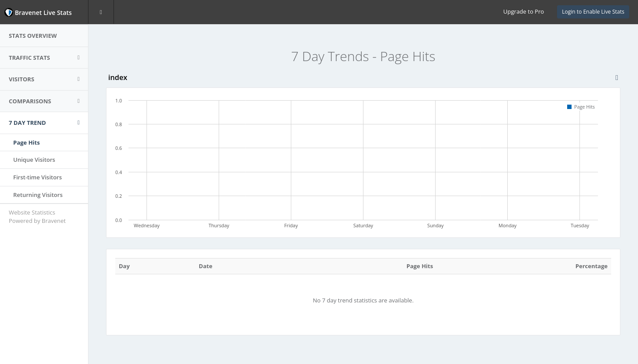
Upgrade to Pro (524, 11)
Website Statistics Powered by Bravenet (37, 217)
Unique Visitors (34, 160)
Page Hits (26, 142)
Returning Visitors (38, 195)
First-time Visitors (38, 177)
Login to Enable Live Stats (593, 12)
